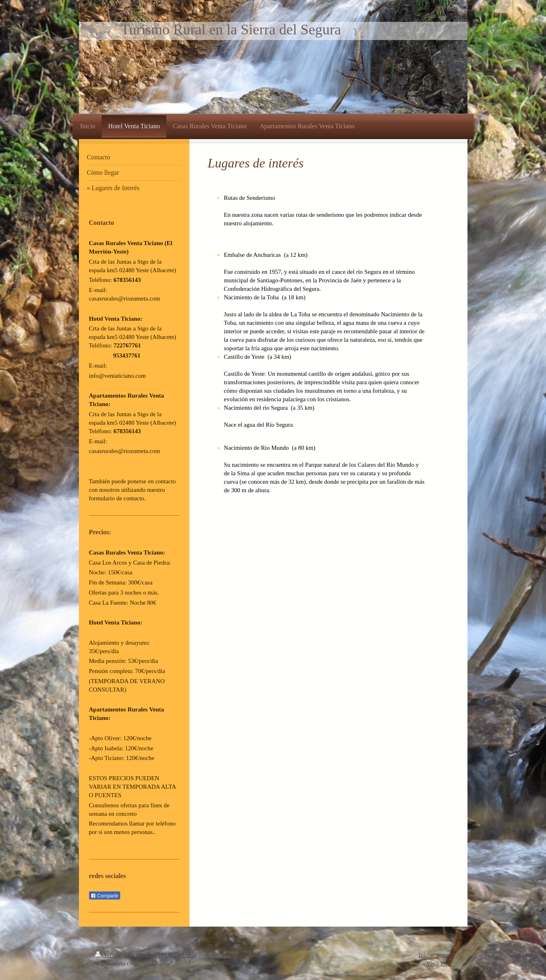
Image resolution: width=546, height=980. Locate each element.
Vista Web (439, 963)
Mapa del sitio (179, 955)
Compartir (105, 896)
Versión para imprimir (127, 955)
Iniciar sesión (435, 955)
